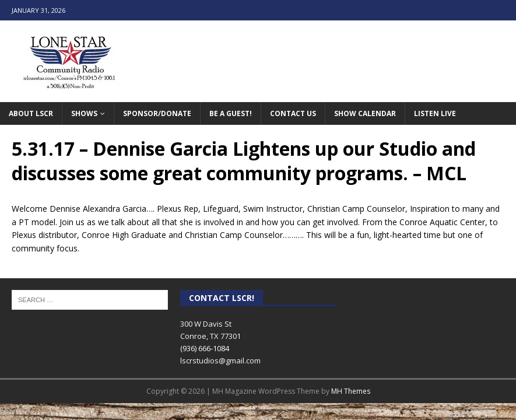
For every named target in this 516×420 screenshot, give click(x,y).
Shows (84, 113)
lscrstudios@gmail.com (220, 360)
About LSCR (31, 113)
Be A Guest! (231, 113)
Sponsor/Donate (157, 113)
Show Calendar (365, 113)
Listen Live (435, 113)
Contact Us (293, 113)
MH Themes (351, 391)
